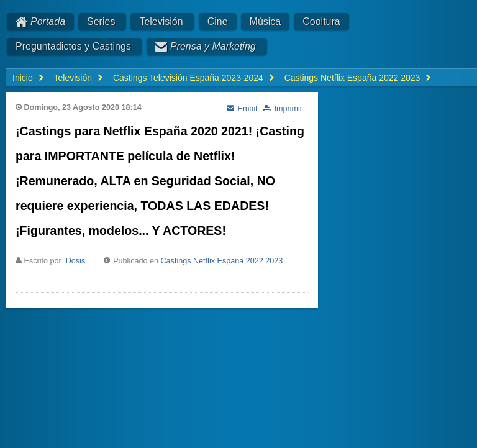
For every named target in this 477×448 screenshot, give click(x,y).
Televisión (161, 21)
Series (101, 21)
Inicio (23, 78)
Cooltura (321, 21)
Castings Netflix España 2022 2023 (222, 261)
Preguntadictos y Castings (73, 46)
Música (266, 21)
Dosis (76, 261)
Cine (218, 21)
